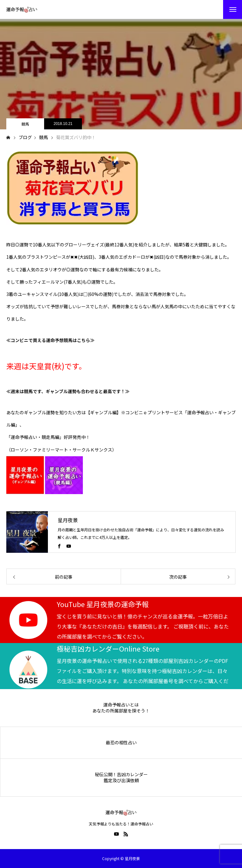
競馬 (25, 124)
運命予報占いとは (121, 705)
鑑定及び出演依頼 (121, 780)
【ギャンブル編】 (103, 412)
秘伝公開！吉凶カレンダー (121, 774)
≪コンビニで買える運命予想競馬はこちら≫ (50, 340)
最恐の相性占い (121, 743)
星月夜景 (68, 520)
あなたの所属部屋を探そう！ (121, 711)
